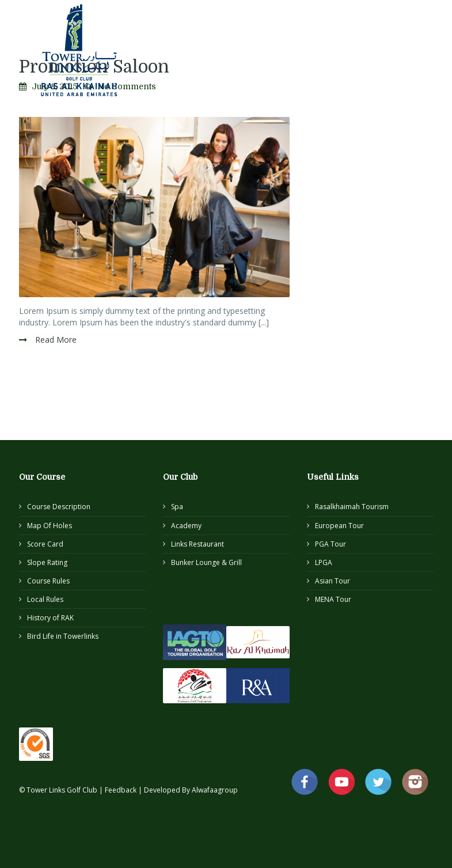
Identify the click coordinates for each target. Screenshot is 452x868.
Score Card (45, 544)
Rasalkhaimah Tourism (352, 507)
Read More (55, 340)
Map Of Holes (50, 526)
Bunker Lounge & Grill (206, 562)
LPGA (324, 562)
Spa (177, 507)
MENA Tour (333, 599)
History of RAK (50, 618)
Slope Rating (47, 562)
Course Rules (48, 581)
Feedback (121, 790)
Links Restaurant (197, 544)
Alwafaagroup (215, 790)
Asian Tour (333, 581)
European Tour (339, 526)
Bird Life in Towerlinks (63, 636)
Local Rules (45, 599)
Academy (186, 526)
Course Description (59, 507)
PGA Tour (331, 544)
